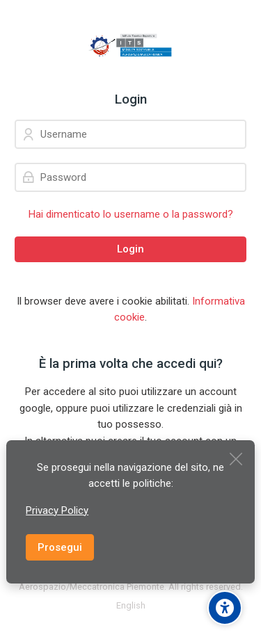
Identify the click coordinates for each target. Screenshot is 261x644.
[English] (131, 606)
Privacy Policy (57, 510)
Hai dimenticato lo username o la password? (131, 214)
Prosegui (60, 547)
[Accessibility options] (225, 608)
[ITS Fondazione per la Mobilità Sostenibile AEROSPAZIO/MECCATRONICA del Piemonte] (130, 46)
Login (130, 249)
